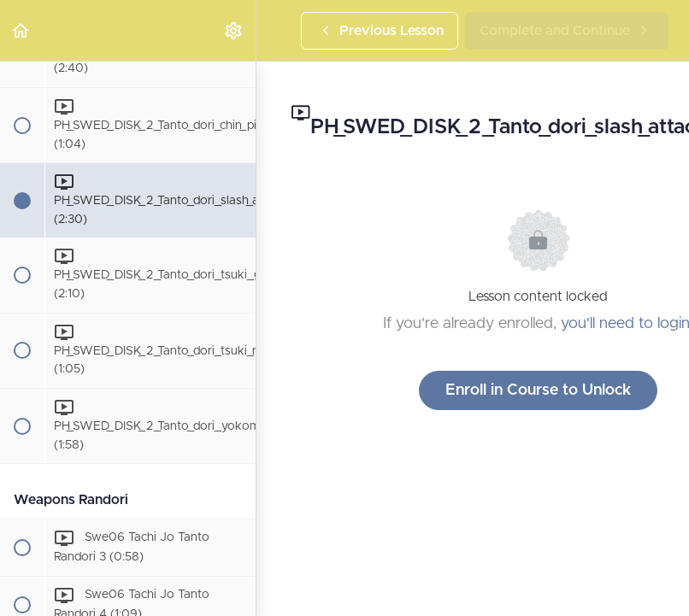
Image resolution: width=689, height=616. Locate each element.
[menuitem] (234, 30)
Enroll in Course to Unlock (538, 390)
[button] (21, 30)
